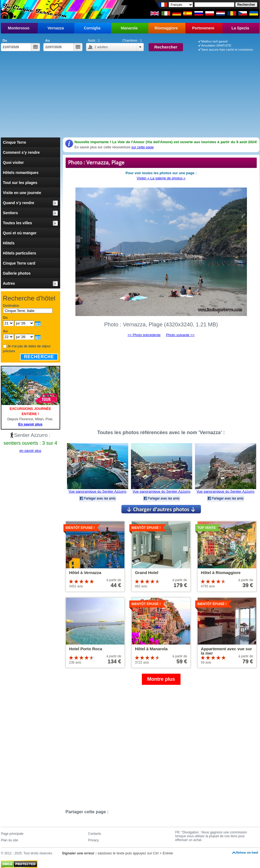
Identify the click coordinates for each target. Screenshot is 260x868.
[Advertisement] (130, 97)
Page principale (12, 834)
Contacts (95, 834)
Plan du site (10, 840)
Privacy (94, 840)
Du (5, 41)
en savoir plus (30, 451)
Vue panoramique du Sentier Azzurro (98, 491)
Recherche (39, 357)
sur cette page (142, 147)
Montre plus (161, 679)
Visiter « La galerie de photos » (161, 178)
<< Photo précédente (144, 335)
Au (47, 41)
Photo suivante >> (180, 335)
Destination (11, 306)
